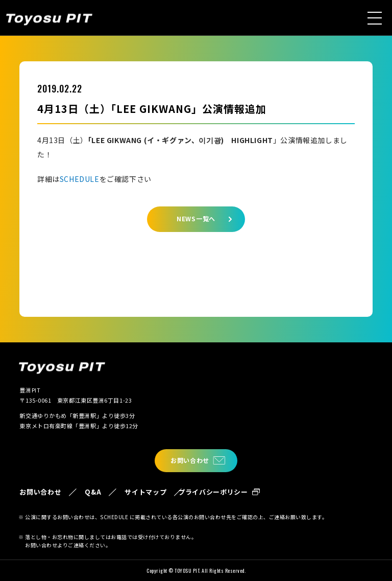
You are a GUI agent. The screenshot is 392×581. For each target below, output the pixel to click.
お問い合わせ (190, 460)
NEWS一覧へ (196, 218)
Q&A (93, 492)
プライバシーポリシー (213, 492)
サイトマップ (145, 492)
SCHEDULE (80, 179)
